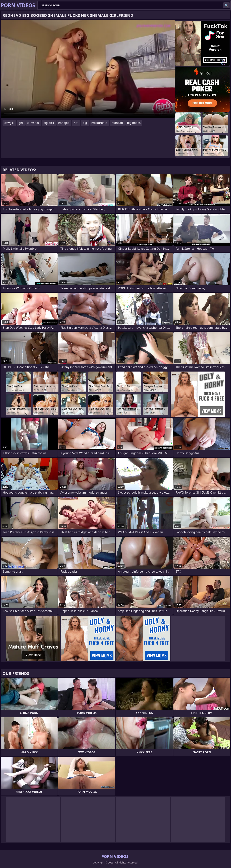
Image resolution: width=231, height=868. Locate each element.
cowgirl (9, 123)
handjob (64, 123)
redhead (117, 123)
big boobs (134, 123)
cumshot (33, 123)
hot (76, 123)
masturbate (99, 123)
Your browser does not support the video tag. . (88, 69)
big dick (49, 123)
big (85, 123)
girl (21, 123)
